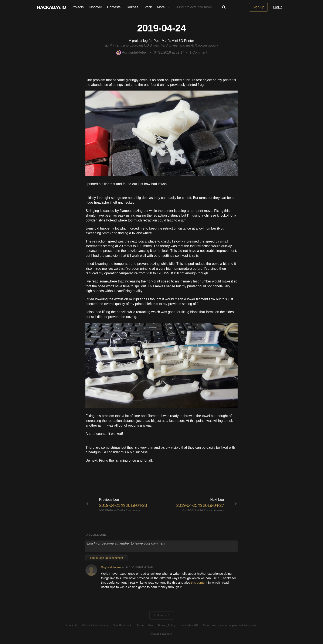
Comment (198, 52)
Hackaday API (189, 625)
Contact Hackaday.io (95, 625)
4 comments (217, 510)
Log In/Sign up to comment (106, 558)
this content (199, 582)
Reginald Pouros (111, 567)
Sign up (258, 7)
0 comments (133, 510)
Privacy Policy (167, 625)
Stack (148, 7)
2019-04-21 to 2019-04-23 (124, 505)
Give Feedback (122, 625)
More (165, 7)
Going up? (161, 616)
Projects (78, 7)
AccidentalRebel (131, 52)
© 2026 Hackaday (161, 634)
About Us (72, 625)
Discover (95, 7)
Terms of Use (145, 625)
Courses (132, 7)
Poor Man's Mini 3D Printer (174, 41)
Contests (114, 7)
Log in (278, 7)
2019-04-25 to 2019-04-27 (199, 505)
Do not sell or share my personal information (230, 625)
